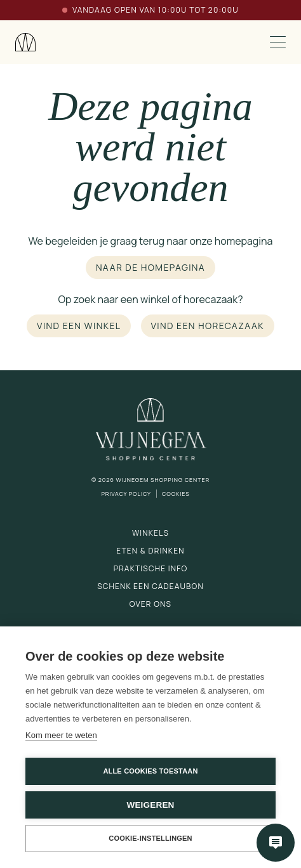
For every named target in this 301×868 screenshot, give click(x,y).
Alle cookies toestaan (150, 771)
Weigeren (150, 805)
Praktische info (151, 568)
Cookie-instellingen (150, 838)
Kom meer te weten (61, 735)
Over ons (150, 604)
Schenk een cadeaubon (150, 586)
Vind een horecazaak (208, 326)
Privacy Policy (126, 494)
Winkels (150, 533)
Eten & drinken (150, 551)
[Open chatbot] (276, 843)
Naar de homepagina (150, 267)
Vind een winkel (79, 326)
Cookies (176, 494)
